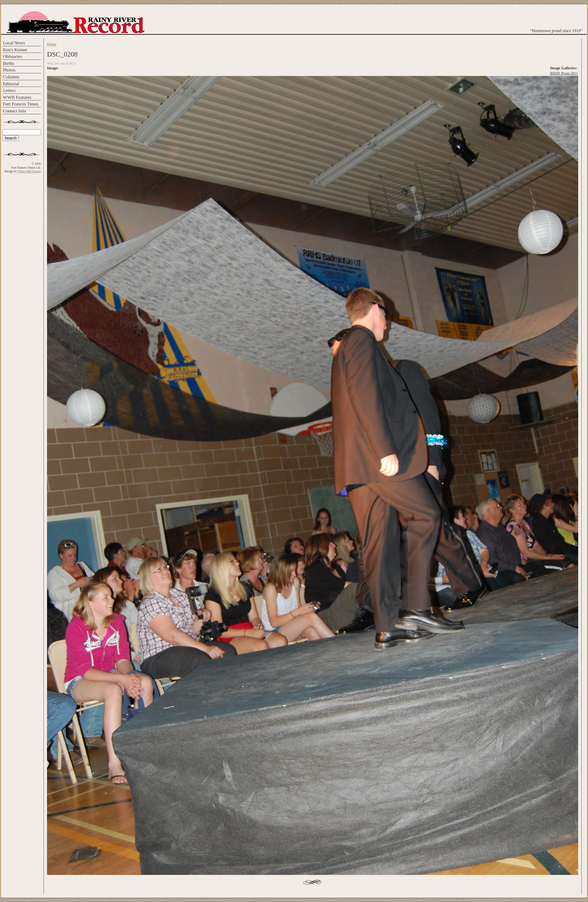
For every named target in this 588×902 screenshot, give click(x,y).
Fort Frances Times (21, 104)
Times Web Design (29, 171)
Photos (9, 70)
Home (52, 44)
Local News (14, 43)
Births (8, 63)
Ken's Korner (15, 50)
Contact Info (14, 111)
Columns (11, 77)
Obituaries (12, 56)
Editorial (11, 84)
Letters (9, 90)
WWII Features (17, 97)
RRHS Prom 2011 (564, 73)
